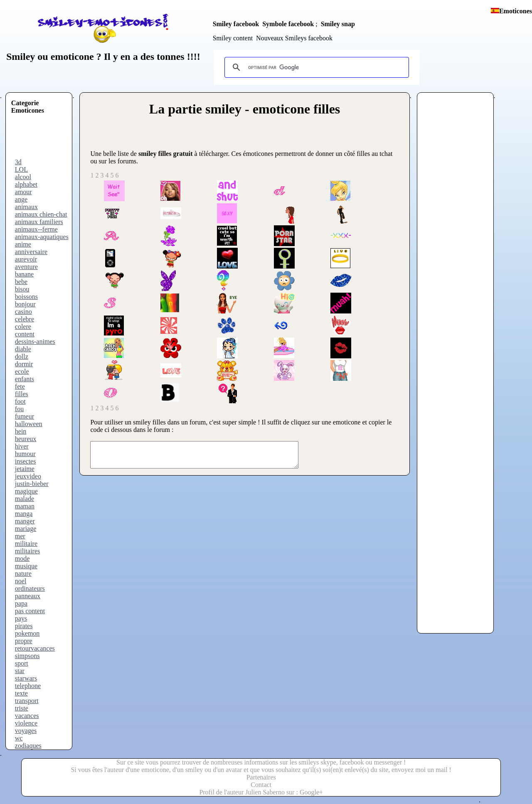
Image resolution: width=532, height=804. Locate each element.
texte (21, 693)
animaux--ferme (36, 229)
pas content (30, 611)
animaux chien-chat (41, 214)
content (25, 334)
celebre (25, 319)
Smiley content (233, 38)
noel (21, 581)
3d (18, 162)
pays (21, 618)
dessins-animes (35, 342)
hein (21, 431)
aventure (26, 267)
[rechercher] (315, 67)
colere (23, 327)
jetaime (25, 469)
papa (21, 603)
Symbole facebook (288, 24)
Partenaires (261, 777)
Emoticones (516, 11)
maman (25, 506)
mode (22, 559)
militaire (26, 544)
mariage (26, 529)
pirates (24, 626)
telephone (28, 686)
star (20, 671)
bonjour (25, 304)
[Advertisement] (44, 140)
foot (20, 401)
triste (22, 708)
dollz (22, 356)
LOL (21, 169)
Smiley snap (338, 24)
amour (23, 192)
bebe (21, 282)
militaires (27, 551)
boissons (26, 297)
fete (20, 386)
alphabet (26, 184)
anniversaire (31, 252)
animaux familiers (39, 222)
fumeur (25, 416)
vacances (27, 716)
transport (27, 701)
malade (25, 499)
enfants (25, 379)
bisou (22, 289)
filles (22, 394)
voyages (26, 731)
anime (23, 244)
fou (19, 409)
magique (26, 491)
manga (24, 514)
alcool (23, 177)
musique (26, 566)
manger (25, 521)
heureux (26, 439)
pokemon (27, 633)
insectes (26, 461)
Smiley (21, 57)
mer (20, 536)
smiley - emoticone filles (273, 109)
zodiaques (28, 746)
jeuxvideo (28, 476)
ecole (22, 371)
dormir (24, 364)
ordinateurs (30, 588)
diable (23, 349)
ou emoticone (64, 57)
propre (24, 641)
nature (23, 573)
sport (22, 663)
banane (24, 274)
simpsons (27, 656)
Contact (261, 785)
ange (21, 199)
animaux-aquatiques (42, 237)
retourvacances (35, 648)
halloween (29, 424)
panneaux (28, 596)
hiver (22, 446)
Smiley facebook (236, 24)
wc (19, 738)
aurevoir (26, 259)
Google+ (311, 792)
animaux (26, 207)
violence (26, 723)
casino (23, 312)
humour (25, 454)
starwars (26, 678)
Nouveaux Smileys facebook (294, 38)
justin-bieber (32, 484)
